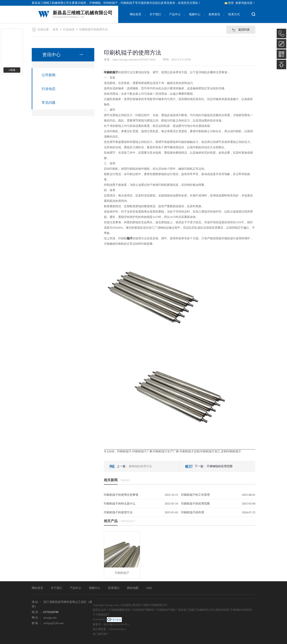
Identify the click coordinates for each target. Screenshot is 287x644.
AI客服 (12, 70)
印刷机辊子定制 (190, 451)
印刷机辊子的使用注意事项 (121, 495)
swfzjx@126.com (54, 623)
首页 (55, 29)
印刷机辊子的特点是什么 (120, 504)
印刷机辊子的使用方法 (93, 29)
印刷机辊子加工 (210, 451)
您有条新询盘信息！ (240, 3)
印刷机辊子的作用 (193, 512)
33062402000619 (117, 629)
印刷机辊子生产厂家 (166, 451)
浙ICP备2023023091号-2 (116, 624)
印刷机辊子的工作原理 (195, 495)
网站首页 (136, 18)
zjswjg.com (50, 618)
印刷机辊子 (124, 451)
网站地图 (133, 588)
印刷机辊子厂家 (142, 451)
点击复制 (126, 605)
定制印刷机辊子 (231, 451)
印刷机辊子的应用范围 (195, 504)
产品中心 (175, 18)
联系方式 (234, 18)
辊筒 (83, 3)
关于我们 (155, 18)
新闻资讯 (214, 18)
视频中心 (195, 18)
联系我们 (114, 588)
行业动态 (69, 29)
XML (149, 588)
